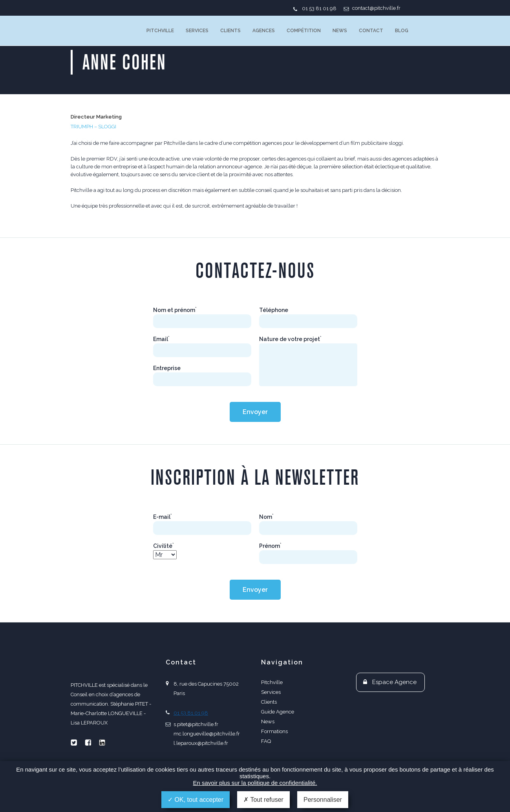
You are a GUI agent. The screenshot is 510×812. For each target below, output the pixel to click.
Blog (402, 31)
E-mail (163, 517)
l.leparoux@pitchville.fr (201, 743)
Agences (264, 31)
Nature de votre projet (290, 339)
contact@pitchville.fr (376, 8)
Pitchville (160, 31)
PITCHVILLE (103, 31)
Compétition (304, 31)
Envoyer (255, 412)
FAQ (266, 741)
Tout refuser (263, 800)
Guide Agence (278, 712)
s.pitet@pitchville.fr (196, 724)
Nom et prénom (175, 310)
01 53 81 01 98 (319, 8)
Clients (230, 31)
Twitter (74, 743)
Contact (371, 31)
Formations (274, 731)
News (340, 31)
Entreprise (167, 368)
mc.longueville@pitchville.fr (207, 734)
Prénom (270, 546)
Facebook (88, 743)
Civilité (164, 546)
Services (197, 31)
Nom (266, 517)
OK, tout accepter (196, 800)
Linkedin (102, 743)
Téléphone (274, 310)
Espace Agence (394, 682)
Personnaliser (323, 800)
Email (161, 339)
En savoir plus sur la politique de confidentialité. (255, 783)
